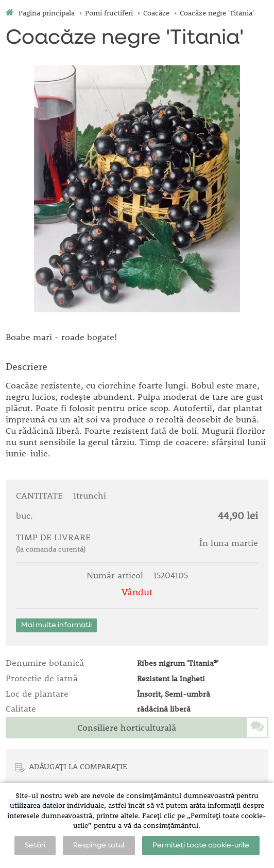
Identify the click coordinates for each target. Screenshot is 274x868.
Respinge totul (99, 845)
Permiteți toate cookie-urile (201, 845)
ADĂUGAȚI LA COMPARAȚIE (78, 766)
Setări (35, 845)
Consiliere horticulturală (127, 728)
